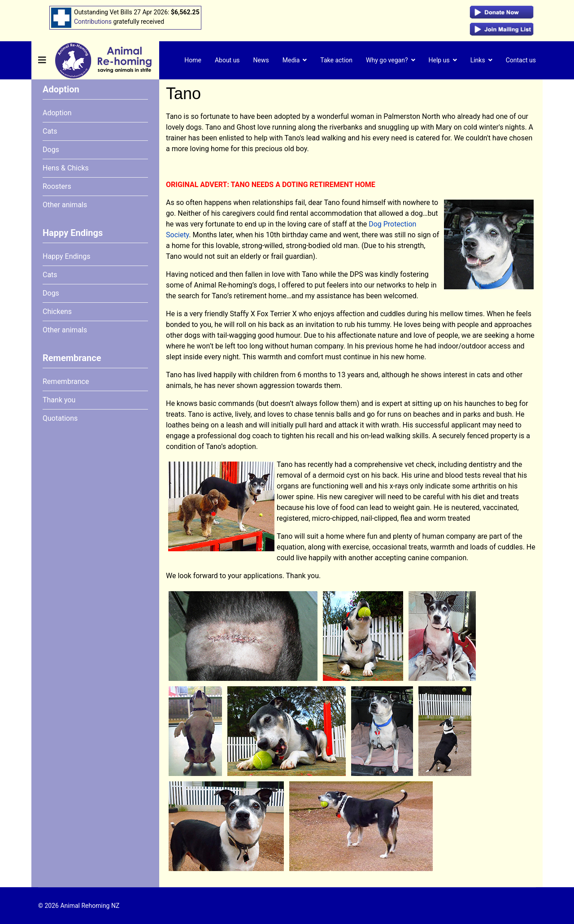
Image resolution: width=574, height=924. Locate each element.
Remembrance (66, 381)
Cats (50, 131)
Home (193, 60)
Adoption (57, 113)
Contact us (521, 60)
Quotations (60, 418)
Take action (336, 60)
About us (227, 60)
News (261, 60)
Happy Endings (66, 256)
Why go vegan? (387, 60)
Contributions (93, 22)
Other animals (65, 205)
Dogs (51, 150)
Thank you (59, 400)
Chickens (57, 312)
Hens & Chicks (66, 168)
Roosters (57, 186)
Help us (439, 60)
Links (478, 60)
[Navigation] (42, 60)
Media (291, 60)
